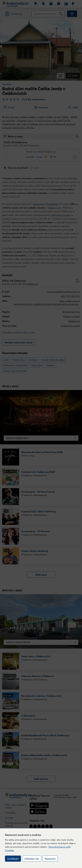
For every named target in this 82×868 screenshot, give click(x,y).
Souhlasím (13, 859)
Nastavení (50, 859)
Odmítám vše (32, 859)
